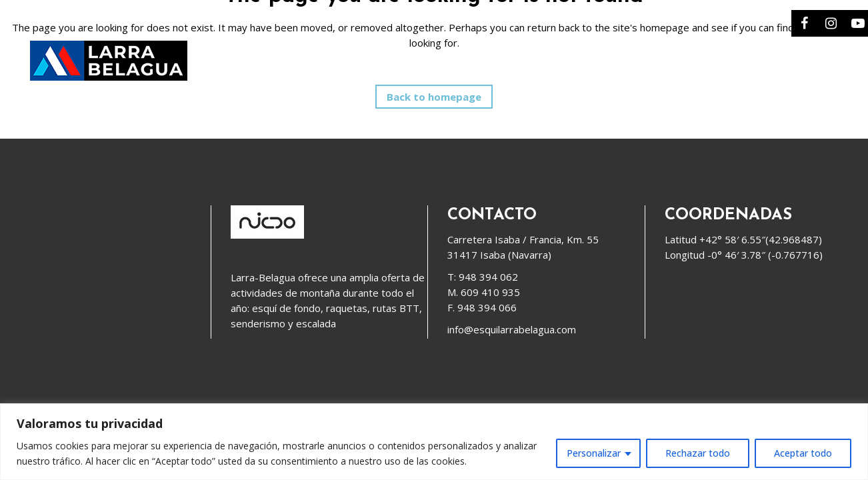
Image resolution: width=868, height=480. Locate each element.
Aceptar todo (803, 453)
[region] (434, 442)
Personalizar (594, 453)
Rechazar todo (698, 453)
